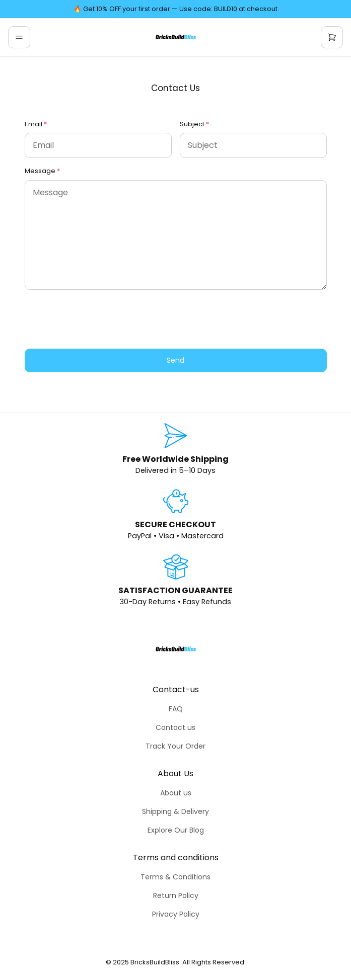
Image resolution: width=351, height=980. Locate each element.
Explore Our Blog (176, 830)
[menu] (19, 37)
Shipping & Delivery (175, 811)
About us (176, 793)
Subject (192, 124)
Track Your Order (175, 746)
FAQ (176, 709)
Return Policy (176, 895)
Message (40, 171)
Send (175, 360)
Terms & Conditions (175, 877)
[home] (176, 37)
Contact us (175, 727)
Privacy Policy (176, 914)
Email (33, 124)
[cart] (332, 37)
